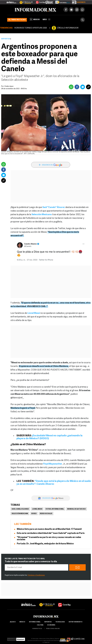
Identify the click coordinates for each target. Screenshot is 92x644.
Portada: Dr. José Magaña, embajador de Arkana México (45, 544)
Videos (35, 19)
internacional (35, 622)
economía (51, 625)
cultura (40, 625)
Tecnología (60, 622)
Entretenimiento (76, 622)
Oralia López (9, 86)
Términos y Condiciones (36, 575)
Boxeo (34, 514)
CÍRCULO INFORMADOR (68, 28)
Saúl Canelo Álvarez (20, 509)
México (22, 622)
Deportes (6, 39)
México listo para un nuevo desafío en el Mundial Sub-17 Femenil (49, 529)
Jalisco (13, 622)
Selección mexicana (20, 514)
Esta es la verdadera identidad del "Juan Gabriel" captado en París (51, 533)
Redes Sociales (46, 514)
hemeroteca (37, 629)
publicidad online (53, 629)
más (46, 20)
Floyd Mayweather (53, 464)
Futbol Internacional (55, 509)
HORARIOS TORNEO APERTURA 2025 (31, 28)
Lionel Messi (37, 509)
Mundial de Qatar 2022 (76, 509)
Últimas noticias (17, 20)
